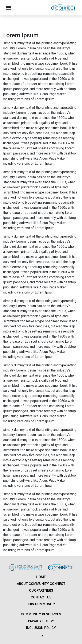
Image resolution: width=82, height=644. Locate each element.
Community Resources (41, 614)
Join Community (41, 604)
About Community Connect (41, 584)
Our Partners (41, 590)
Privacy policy (41, 621)
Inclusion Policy (41, 628)
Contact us (41, 597)
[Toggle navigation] (9, 8)
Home (41, 577)
